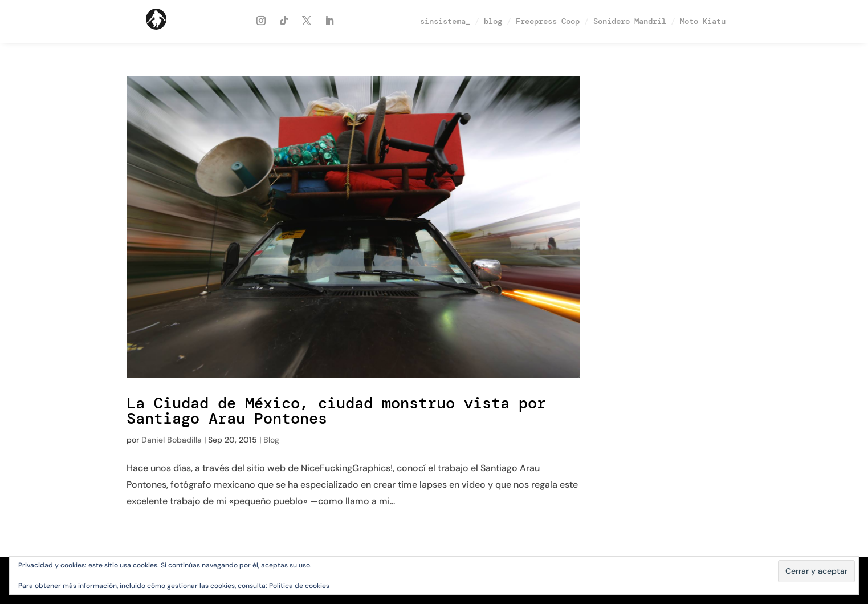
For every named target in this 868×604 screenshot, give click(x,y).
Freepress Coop (548, 21)
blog (493, 21)
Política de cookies (299, 586)
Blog (271, 440)
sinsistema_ (445, 21)
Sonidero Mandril (630, 21)
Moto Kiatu (703, 21)
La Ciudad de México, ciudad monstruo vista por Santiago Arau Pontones (336, 411)
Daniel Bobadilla (172, 440)
